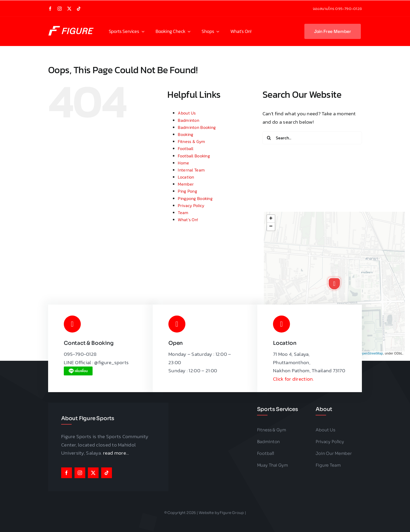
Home (183, 163)
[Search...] (312, 138)
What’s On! (188, 220)
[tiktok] (79, 9)
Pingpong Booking (195, 198)
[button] (334, 284)
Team (183, 213)
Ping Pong (187, 191)
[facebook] (50, 9)
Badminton (189, 120)
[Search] (269, 138)
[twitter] (69, 9)
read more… (116, 453)
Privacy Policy (191, 205)
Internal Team (191, 170)
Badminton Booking (197, 127)
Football (186, 148)
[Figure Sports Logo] (73, 25)
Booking (186, 134)
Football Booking (194, 156)
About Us (187, 113)
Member (186, 184)
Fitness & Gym (191, 141)
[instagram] (60, 9)
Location (186, 177)
